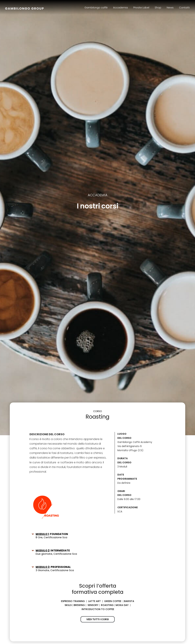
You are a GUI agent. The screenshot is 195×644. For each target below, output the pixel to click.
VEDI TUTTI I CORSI (98, 619)
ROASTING (107, 605)
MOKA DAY (122, 605)
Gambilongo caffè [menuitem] (96, 7)
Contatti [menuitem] (184, 7)
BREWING (79, 605)
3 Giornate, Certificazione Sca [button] (53, 569)
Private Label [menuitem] (141, 7)
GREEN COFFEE (113, 601)
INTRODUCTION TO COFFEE (98, 609)
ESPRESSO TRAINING (73, 601)
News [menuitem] (170, 7)
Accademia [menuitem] (120, 7)
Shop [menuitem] (158, 7)
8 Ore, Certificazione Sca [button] (50, 536)
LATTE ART (95, 601)
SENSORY (93, 605)
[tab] (68, 536)
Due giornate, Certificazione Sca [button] (54, 552)
